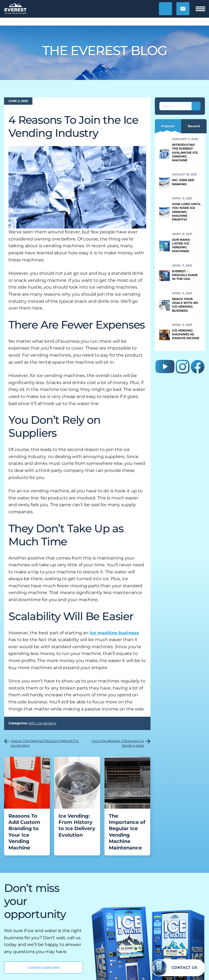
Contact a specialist (44, 967)
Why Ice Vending (42, 723)
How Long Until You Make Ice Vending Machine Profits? (186, 212)
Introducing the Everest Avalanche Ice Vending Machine (185, 152)
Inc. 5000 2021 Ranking (183, 182)
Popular (168, 126)
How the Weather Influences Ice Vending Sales (118, 743)
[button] (165, 9)
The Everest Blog (105, 51)
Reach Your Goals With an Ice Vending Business (185, 305)
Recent (194, 126)
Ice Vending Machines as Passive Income (186, 334)
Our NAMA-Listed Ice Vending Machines (181, 245)
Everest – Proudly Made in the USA (185, 275)
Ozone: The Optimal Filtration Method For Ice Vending (45, 743)
